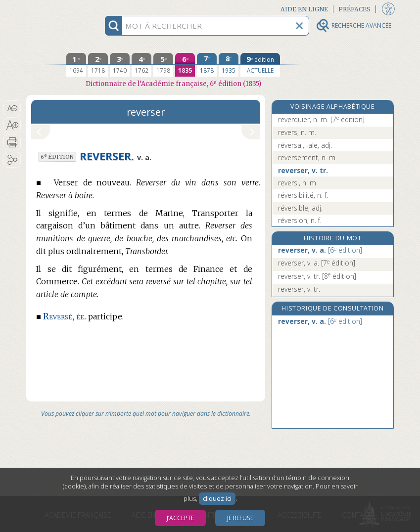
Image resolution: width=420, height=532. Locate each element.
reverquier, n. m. (321, 119)
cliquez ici (217, 499)
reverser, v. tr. (303, 170)
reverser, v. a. (320, 250)
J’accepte (180, 518)
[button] (12, 108)
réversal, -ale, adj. (305, 145)
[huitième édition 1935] (229, 65)
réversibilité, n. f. (303, 195)
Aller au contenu (65, 9)
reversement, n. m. (307, 157)
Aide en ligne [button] (304, 9)
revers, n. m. (297, 132)
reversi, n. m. (298, 183)
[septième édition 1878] (207, 65)
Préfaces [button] (354, 9)
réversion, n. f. (300, 220)
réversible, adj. (300, 208)
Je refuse (240, 518)
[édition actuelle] (260, 65)
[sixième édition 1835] (185, 65)
